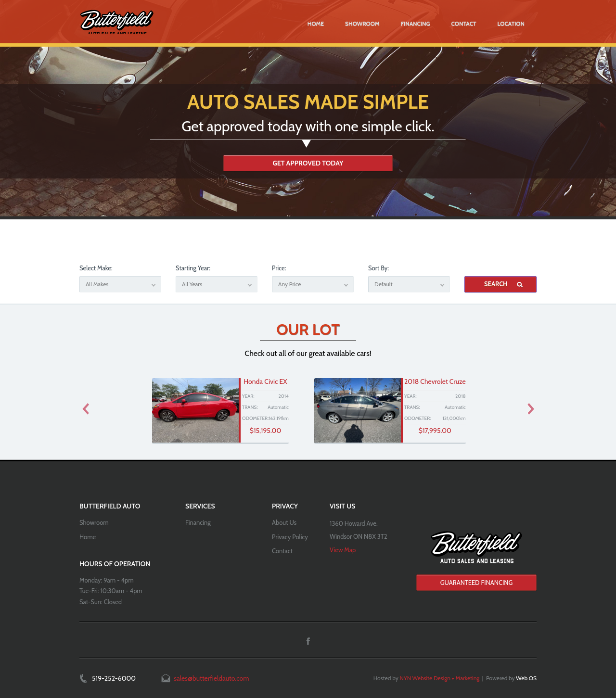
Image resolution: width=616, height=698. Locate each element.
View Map (343, 550)
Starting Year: (193, 268)
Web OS (526, 678)
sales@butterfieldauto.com (211, 678)
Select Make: (96, 268)
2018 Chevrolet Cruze (435, 381)
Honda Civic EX (265, 381)
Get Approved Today (308, 163)
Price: (279, 268)
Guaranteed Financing (476, 583)
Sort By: (379, 268)
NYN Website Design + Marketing (439, 678)
